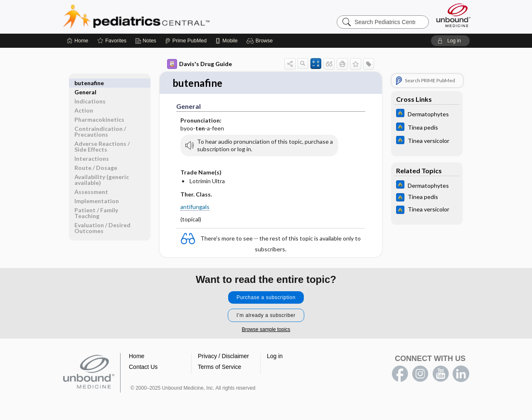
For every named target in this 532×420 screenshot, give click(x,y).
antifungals (195, 207)
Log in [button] (275, 356)
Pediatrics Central (166, 17)
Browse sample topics (266, 330)
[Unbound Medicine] (453, 15)
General (85, 83)
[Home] (78, 41)
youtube (441, 374)
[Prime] (186, 41)
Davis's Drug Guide (199, 64)
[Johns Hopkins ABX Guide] (427, 114)
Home (137, 356)
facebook (400, 374)
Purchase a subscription (266, 298)
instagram (420, 374)
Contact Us (143, 367)
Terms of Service (219, 367)
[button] (261, 41)
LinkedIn (461, 374)
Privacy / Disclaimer (223, 356)
